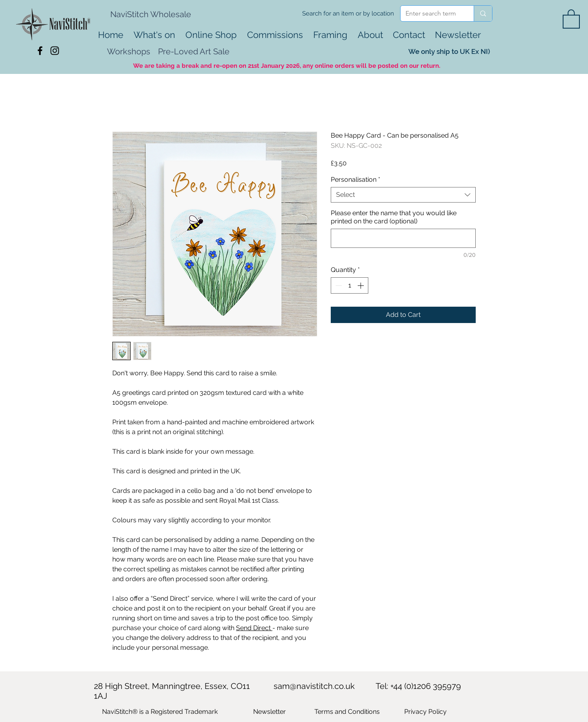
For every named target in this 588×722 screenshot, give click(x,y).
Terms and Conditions (347, 712)
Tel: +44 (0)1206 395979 (418, 686)
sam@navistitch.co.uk (314, 686)
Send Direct (254, 628)
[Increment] (361, 285)
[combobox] (403, 195)
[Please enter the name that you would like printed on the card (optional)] (403, 238)
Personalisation (355, 179)
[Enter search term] (431, 13)
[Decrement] (338, 285)
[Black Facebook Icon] (40, 51)
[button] (571, 18)
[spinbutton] (350, 285)
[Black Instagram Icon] (55, 51)
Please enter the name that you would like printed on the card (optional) (394, 217)
